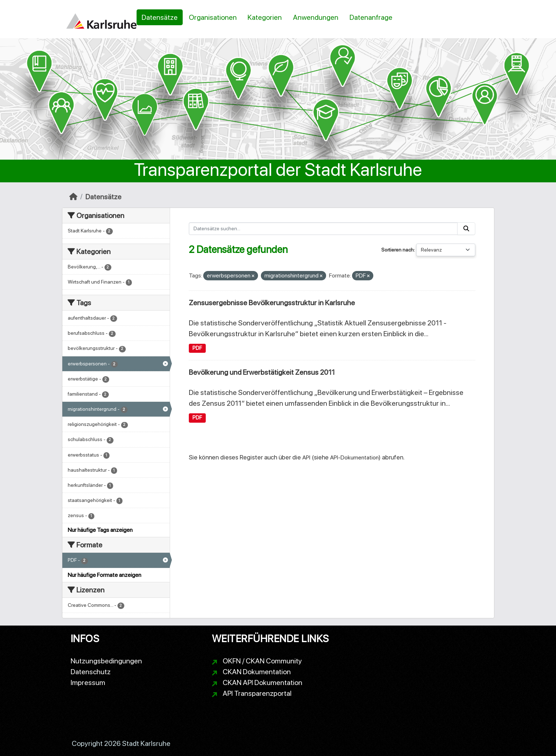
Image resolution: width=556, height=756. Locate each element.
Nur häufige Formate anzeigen (104, 575)
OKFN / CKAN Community (262, 661)
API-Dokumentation (354, 457)
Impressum (88, 682)
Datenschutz (91, 672)
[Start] (73, 197)
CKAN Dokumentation (257, 672)
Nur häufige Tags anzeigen (100, 530)
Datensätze (160, 17)
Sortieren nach (397, 250)
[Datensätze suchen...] (323, 229)
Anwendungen (316, 17)
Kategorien (265, 17)
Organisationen (213, 17)
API (306, 457)
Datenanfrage (371, 17)
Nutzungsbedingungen (106, 661)
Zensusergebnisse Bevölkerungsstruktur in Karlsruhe (272, 303)
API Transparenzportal (257, 693)
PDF (197, 348)
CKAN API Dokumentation (263, 682)
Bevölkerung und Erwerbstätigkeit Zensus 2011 (262, 372)
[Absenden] (466, 229)
